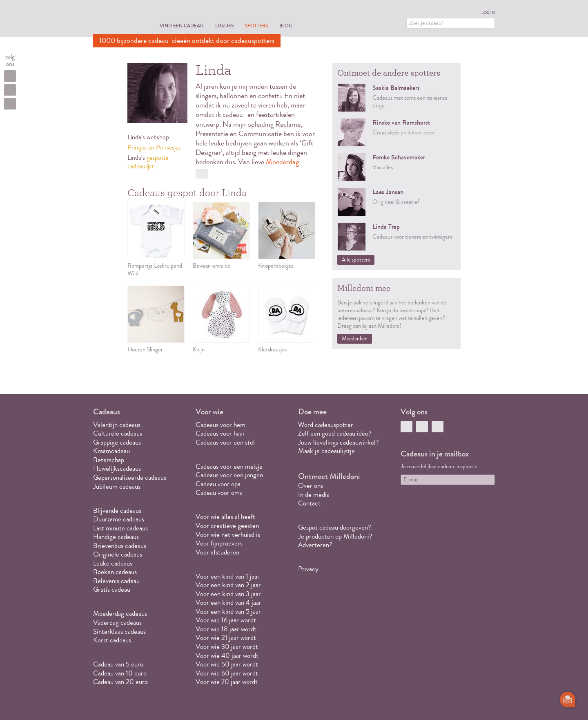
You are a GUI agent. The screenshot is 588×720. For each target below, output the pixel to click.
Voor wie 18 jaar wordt (226, 629)
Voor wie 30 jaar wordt (227, 647)
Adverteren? (315, 545)
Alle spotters (356, 260)
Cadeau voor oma (219, 493)
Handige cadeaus (116, 537)
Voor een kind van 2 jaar (228, 585)
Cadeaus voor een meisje (229, 466)
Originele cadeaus (118, 554)
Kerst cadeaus (112, 640)
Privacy (308, 569)
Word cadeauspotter (326, 425)
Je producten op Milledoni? (335, 536)
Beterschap (109, 460)
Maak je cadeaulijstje (326, 451)
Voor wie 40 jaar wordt (227, 656)
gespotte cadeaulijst (148, 162)
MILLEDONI (116, 19)
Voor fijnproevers (219, 543)
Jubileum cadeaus (117, 486)
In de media (314, 495)
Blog (286, 26)
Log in (488, 13)
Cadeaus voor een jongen (230, 475)
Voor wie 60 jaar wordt (227, 673)
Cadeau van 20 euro (120, 682)
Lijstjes (224, 26)
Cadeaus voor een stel (225, 442)
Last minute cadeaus (120, 528)
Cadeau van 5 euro (118, 664)
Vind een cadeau (182, 26)
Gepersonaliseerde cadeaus (130, 477)
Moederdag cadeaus (120, 614)
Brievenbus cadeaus (120, 546)
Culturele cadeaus (118, 433)
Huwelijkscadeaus (117, 468)
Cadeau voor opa (218, 484)
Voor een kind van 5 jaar (228, 612)
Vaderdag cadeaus (117, 623)
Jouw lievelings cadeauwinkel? (339, 442)
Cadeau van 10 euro (120, 673)
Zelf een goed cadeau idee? (335, 433)
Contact (309, 503)
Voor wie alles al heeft (225, 517)
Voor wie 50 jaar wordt (227, 664)
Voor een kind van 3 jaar (228, 594)
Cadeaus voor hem (220, 425)
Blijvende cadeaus (117, 511)
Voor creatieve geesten (227, 526)
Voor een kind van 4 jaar (228, 603)
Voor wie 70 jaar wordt (227, 682)
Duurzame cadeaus (119, 519)
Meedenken (355, 339)
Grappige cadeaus (117, 442)
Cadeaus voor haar (220, 433)
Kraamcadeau (111, 451)
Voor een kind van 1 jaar (228, 576)
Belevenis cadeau (116, 581)
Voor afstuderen (217, 552)
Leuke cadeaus (113, 563)
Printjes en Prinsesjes (154, 148)
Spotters (256, 26)
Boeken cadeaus (115, 572)
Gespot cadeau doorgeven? (335, 527)
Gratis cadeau (112, 589)
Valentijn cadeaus (117, 425)
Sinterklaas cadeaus (119, 632)
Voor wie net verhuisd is (228, 535)
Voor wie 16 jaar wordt (226, 620)
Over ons (311, 486)
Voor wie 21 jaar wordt (226, 638)
